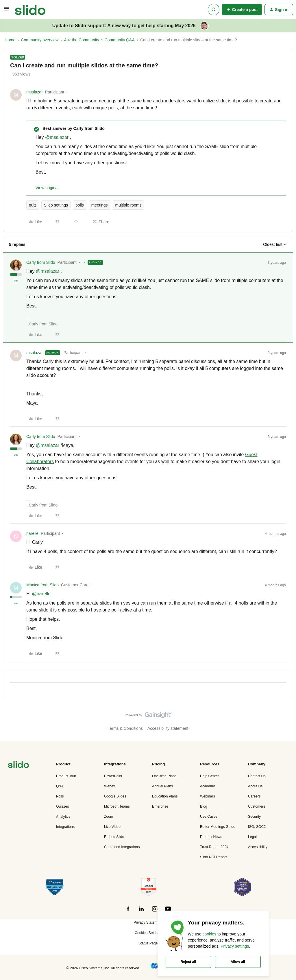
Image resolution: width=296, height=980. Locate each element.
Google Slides (115, 796)
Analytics (63, 817)
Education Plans (165, 796)
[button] (6, 11)
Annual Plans (162, 786)
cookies (209, 934)
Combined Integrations (122, 847)
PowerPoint (113, 776)
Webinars (208, 796)
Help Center (209, 776)
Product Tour (66, 776)
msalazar (35, 92)
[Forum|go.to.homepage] (30, 10)
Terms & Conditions (125, 728)
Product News (211, 837)
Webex (110, 786)
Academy (207, 786)
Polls (60, 796)
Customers (257, 806)
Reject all (188, 962)
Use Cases (209, 817)
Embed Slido (114, 837)
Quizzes (62, 806)
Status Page (148, 943)
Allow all (238, 962)
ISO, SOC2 (257, 827)
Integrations (65, 827)
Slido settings (56, 205)
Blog (204, 806)
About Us (255, 786)
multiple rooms (128, 205)
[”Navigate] (18, 766)
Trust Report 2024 (214, 847)
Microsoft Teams (117, 806)
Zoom (109, 817)
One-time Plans (164, 776)
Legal (252, 837)
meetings (100, 205)
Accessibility (258, 847)
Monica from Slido (42, 585)
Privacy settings (235, 946)
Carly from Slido (41, 262)
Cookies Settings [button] (148, 933)
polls (80, 205)
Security (254, 817)
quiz (33, 205)
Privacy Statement (148, 922)
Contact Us (257, 776)
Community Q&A (120, 40)
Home (10, 40)
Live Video (112, 827)
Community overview (40, 40)
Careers (254, 796)
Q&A (60, 786)
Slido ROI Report (213, 857)
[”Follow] (128, 912)
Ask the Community (81, 40)
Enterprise (160, 806)
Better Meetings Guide (218, 827)
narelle (32, 533)
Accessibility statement (168, 728)
